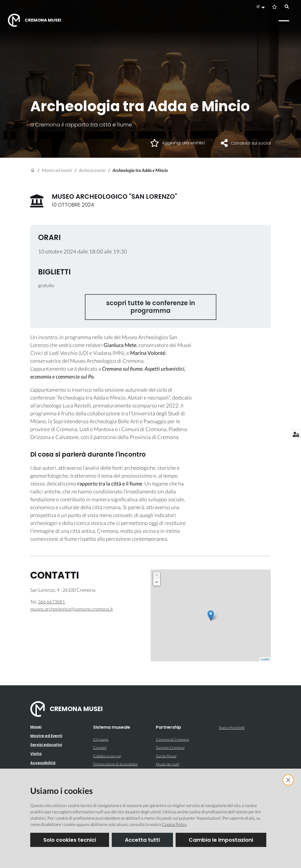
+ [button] (157, 575)
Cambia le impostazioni (221, 840)
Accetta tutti (142, 840)
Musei (36, 727)
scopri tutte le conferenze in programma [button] (151, 307)
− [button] (157, 582)
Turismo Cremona (170, 747)
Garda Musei (166, 756)
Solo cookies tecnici (70, 840)
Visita (36, 754)
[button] (261, 7)
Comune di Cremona (172, 739)
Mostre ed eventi (57, 170)
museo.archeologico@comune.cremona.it (72, 609)
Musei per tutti (168, 764)
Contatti (100, 747)
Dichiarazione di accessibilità (115, 764)
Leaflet (265, 659)
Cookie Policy (174, 824)
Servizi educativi (46, 745)
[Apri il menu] (284, 21)
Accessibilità (43, 763)
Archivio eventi (92, 170)
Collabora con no (107, 756)
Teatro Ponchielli (231, 727)
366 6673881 (51, 602)
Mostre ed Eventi (46, 736)
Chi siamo (101, 739)
